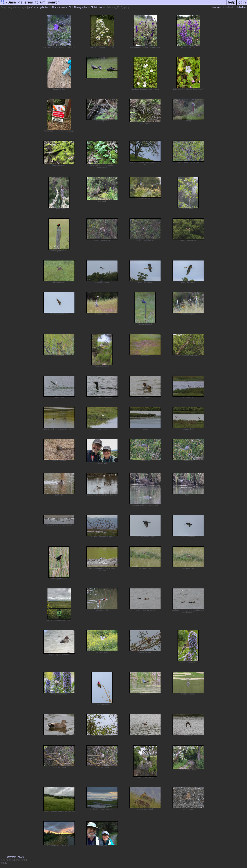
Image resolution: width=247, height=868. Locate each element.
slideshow (241, 7)
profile (32, 7)
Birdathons (96, 7)
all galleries (42, 7)
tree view (217, 7)
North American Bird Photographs (70, 7)
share (21, 857)
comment (11, 857)
